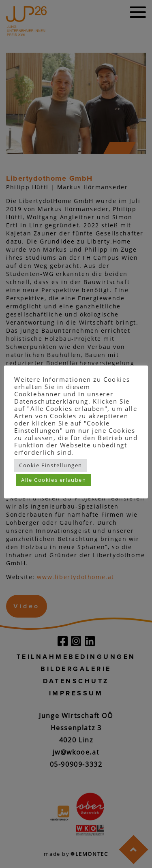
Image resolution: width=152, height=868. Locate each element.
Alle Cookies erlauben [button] (54, 480)
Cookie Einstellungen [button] (51, 465)
